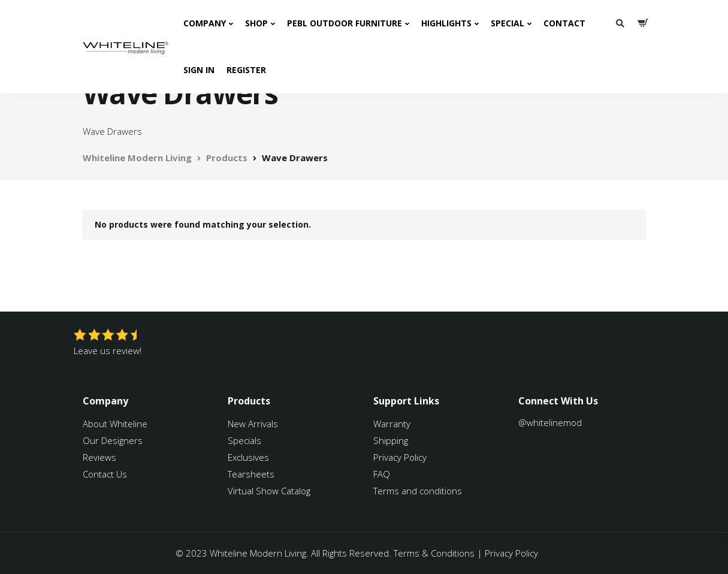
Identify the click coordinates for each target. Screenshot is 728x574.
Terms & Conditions (434, 553)
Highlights (446, 23)
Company (205, 23)
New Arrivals (253, 424)
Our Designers (113, 440)
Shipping (391, 440)
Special (508, 23)
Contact (564, 23)
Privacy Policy (400, 457)
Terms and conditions (418, 491)
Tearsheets (251, 474)
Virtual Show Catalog (270, 491)
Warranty (393, 424)
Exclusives (248, 457)
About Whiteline (115, 424)
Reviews (99, 457)
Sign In (199, 70)
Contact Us (105, 474)
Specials (244, 440)
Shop (256, 23)
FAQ (382, 474)
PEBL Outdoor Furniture (345, 23)
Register (246, 70)
